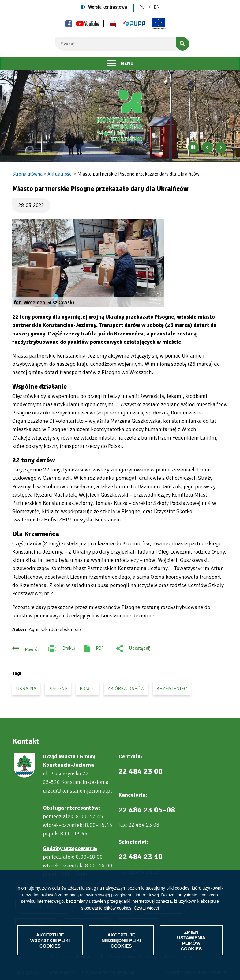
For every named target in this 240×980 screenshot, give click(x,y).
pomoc (88, 689)
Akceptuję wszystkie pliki (50, 940)
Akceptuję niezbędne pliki (121, 940)
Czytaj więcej (146, 908)
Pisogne (58, 689)
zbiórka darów (126, 689)
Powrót (32, 649)
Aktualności (60, 174)
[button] (88, 263)
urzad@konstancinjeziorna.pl (77, 791)
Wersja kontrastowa (108, 7)
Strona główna (27, 174)
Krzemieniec (172, 689)
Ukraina (26, 689)
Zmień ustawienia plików (191, 940)
